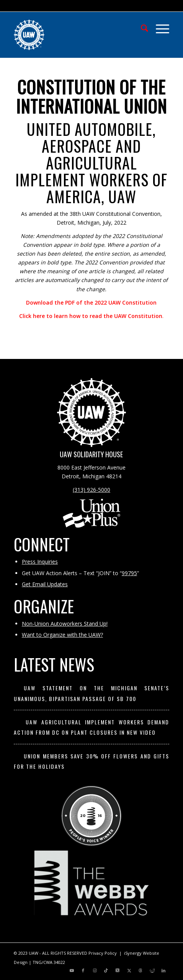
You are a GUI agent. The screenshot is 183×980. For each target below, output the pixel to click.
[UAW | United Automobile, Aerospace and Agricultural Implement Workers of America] (76, 35)
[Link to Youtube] (72, 970)
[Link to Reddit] (152, 970)
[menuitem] (141, 27)
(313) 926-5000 (91, 490)
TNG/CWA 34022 (49, 962)
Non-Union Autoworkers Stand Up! (65, 624)
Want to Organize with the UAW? (62, 635)
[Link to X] (118, 970)
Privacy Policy (103, 953)
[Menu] (159, 27)
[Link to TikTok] (106, 970)
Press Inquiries (40, 562)
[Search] (141, 27)
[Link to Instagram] (95, 970)
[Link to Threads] (141, 970)
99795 (129, 573)
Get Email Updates (45, 584)
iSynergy (133, 953)
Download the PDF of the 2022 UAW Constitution (91, 302)
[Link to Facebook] (83, 970)
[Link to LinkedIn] (163, 970)
